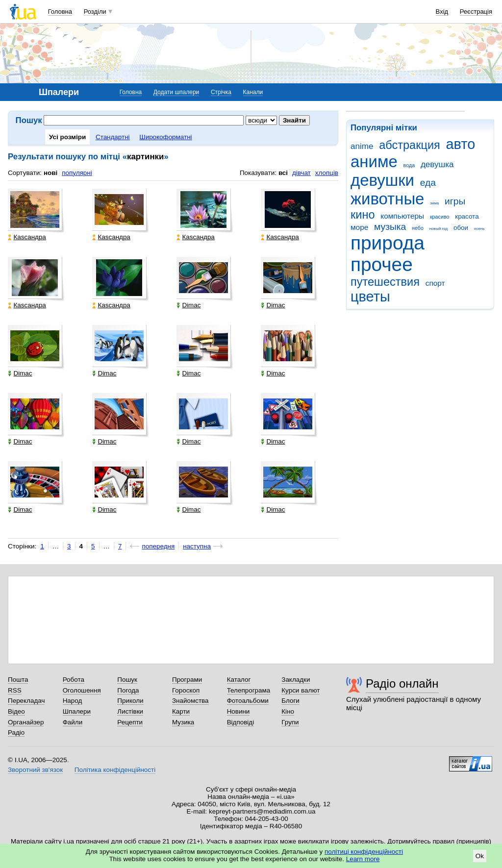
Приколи (130, 701)
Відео (16, 711)
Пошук (127, 680)
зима (434, 203)
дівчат (301, 173)
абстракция (410, 145)
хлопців (327, 173)
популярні (77, 173)
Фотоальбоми (248, 701)
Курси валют (301, 690)
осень (479, 229)
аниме (374, 161)
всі (283, 173)
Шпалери (77, 711)
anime (362, 146)
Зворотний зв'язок (35, 770)
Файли (73, 722)
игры (455, 201)
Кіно (288, 711)
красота (467, 216)
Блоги (290, 701)
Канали (253, 92)
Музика (183, 722)
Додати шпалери (176, 92)
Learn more (363, 859)
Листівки (130, 711)
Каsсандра (27, 237)
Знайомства (190, 701)
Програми (187, 680)
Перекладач (26, 701)
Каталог (239, 680)
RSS (15, 690)
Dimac (188, 305)
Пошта (18, 680)
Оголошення (82, 690)
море (359, 227)
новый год (439, 229)
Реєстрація (476, 12)
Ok (480, 856)
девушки (382, 180)
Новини (238, 711)
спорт (435, 283)
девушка (437, 164)
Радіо (16, 732)
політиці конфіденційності (364, 852)
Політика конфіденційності (115, 770)
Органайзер (26, 722)
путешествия (385, 282)
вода (409, 165)
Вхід (442, 12)
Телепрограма (249, 690)
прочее (382, 264)
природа (388, 243)
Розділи (95, 12)
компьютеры (402, 216)
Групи (290, 722)
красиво (440, 217)
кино (363, 215)
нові (50, 173)
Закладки (296, 680)
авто (461, 144)
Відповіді (241, 722)
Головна (60, 12)
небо (418, 228)
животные (387, 199)
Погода (128, 690)
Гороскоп (186, 690)
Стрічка (221, 92)
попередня (158, 546)
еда (428, 183)
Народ (73, 701)
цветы (370, 297)
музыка (390, 227)
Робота (74, 680)
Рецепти (130, 722)
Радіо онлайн (402, 683)
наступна (197, 546)
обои (461, 228)
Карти (181, 711)
